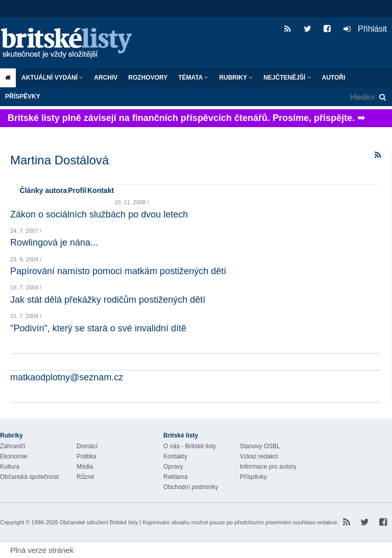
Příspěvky (23, 96)
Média (85, 467)
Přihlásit (365, 29)
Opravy (173, 467)
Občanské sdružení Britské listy (99, 522)
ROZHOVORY (148, 78)
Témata (193, 78)
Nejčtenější (287, 78)
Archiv (106, 78)
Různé (85, 477)
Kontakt (101, 190)
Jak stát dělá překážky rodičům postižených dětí (108, 300)
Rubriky (236, 78)
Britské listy (71, 44)
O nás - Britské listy (190, 446)
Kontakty (175, 456)
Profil (77, 190)
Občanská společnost (29, 477)
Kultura (10, 467)
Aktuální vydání (52, 78)
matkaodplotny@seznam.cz (67, 377)
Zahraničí (13, 446)
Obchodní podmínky (191, 487)
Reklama (175, 477)
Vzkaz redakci (259, 456)
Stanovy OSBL (260, 446)
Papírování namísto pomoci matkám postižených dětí (118, 271)
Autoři (334, 78)
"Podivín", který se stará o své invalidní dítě (98, 328)
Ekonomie (14, 456)
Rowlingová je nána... (54, 242)
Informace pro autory (268, 467)
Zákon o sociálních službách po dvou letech (99, 214)
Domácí (87, 446)
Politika (87, 456)
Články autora (44, 190)
